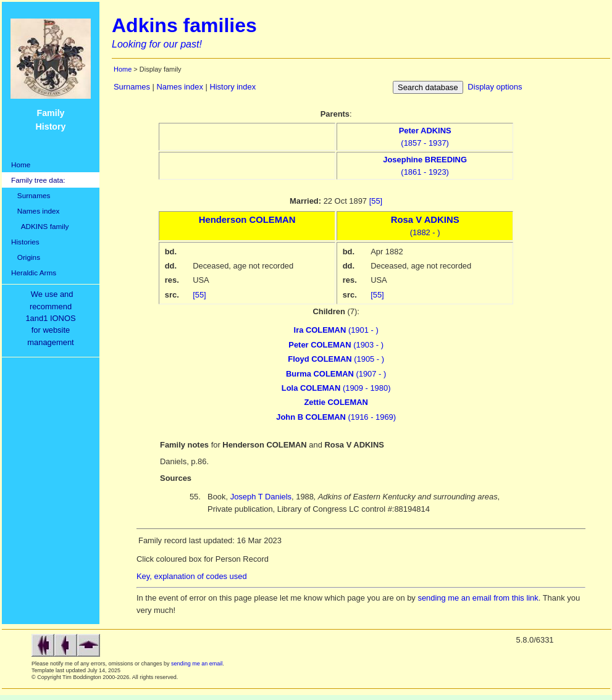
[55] (376, 201)
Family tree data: (38, 180)
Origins (26, 257)
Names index (35, 211)
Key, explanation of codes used (192, 576)
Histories (25, 242)
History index (233, 87)
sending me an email (197, 664)
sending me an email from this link (478, 598)
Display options (495, 87)
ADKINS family (40, 226)
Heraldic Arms (34, 273)
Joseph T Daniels (261, 497)
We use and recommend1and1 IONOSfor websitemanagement (52, 318)
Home (21, 165)
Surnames (31, 195)
